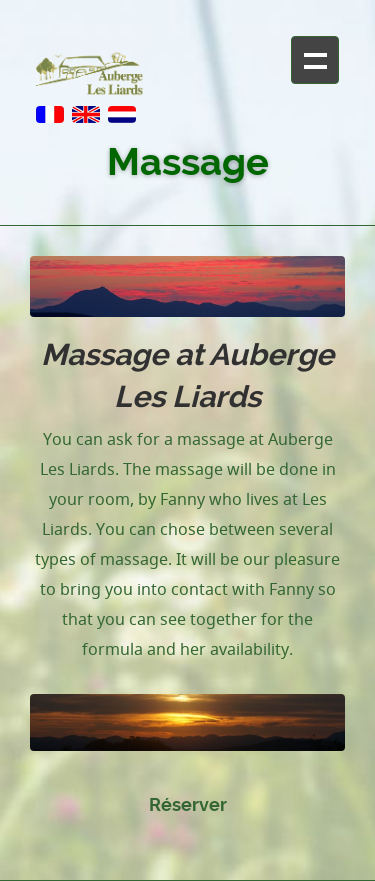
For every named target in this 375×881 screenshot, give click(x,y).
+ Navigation (315, 60)
